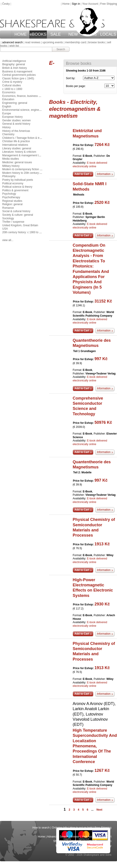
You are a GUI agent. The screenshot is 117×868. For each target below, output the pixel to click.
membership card (75, 42)
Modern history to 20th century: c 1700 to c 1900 (31, 173)
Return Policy (103, 846)
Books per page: (76, 86)
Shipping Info (61, 841)
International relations (15, 145)
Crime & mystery (12, 82)
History (6, 127)
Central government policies (19, 75)
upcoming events (53, 42)
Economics (9, 92)
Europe (7, 113)
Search (61, 49)
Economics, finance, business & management (30, 96)
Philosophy (9, 176)
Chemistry (8, 134)
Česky (6, 4)
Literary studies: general (17, 148)
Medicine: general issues (17, 162)
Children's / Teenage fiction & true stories (27, 138)
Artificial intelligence (14, 61)
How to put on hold (81, 828)
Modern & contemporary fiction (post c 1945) (29, 169)
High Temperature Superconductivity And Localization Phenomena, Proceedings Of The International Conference (95, 746)
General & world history (16, 124)
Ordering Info (60, 828)
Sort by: (71, 78)
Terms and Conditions (68, 846)
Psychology (9, 194)
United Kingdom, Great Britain (20, 225)
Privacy (88, 846)
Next (99, 810)
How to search (41, 828)
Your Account (90, 4)
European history (12, 117)
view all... (8, 240)
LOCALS (108, 34)
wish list (14, 46)
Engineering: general (15, 103)
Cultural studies (12, 85)
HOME (20, 34)
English (7, 107)
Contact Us (86, 841)
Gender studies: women (17, 120)
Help (74, 841)
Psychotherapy (11, 197)
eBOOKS (38, 34)
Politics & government (15, 190)
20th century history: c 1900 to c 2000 (25, 232)
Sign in (76, 4)
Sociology (8, 218)
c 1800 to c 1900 (12, 89)
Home (66, 4)
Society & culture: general (18, 215)
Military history (11, 166)
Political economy (13, 183)
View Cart (106, 837)
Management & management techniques (27, 155)
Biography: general (14, 64)
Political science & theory (17, 187)
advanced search (12, 42)
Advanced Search (58, 837)
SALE (56, 34)
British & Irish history (15, 68)
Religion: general (12, 204)
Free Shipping (109, 4)
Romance (8, 208)
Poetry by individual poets (18, 180)
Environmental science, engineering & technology (32, 110)
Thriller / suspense (13, 222)
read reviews (33, 42)
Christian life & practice (16, 141)
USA (5, 229)
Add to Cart (82, 174)
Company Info (103, 841)
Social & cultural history (16, 211)
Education (8, 99)
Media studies (11, 159)
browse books (97, 42)
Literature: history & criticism (19, 152)
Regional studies (12, 201)
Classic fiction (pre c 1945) (18, 78)
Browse (75, 837)
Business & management (17, 72)
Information (104, 174)
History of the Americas (16, 131)
